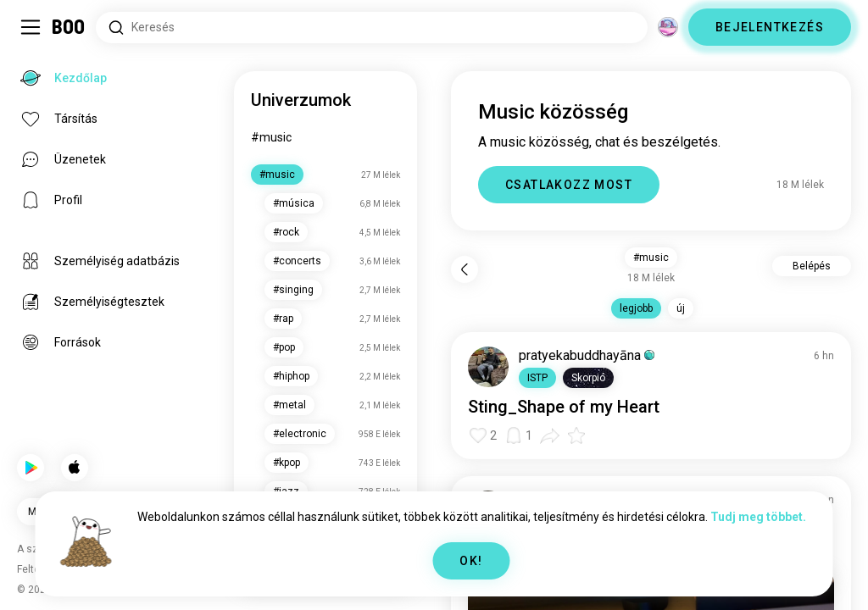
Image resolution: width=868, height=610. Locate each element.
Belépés (812, 266)
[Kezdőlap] (69, 27)
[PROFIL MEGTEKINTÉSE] (488, 367)
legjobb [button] (636, 308)
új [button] (681, 308)
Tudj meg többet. (758, 517)
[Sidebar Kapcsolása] (31, 27)
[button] (537, 378)
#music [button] (651, 258)
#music (271, 137)
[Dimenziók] (668, 27)
